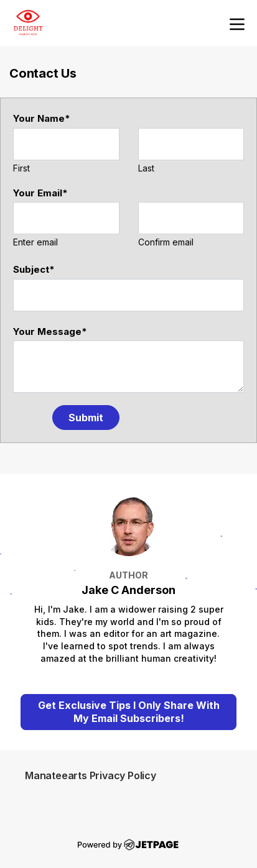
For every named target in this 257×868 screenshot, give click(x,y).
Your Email (40, 193)
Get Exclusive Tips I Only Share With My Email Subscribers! (129, 712)
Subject (34, 269)
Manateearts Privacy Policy (91, 775)
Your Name (42, 118)
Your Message (50, 331)
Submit (86, 418)
